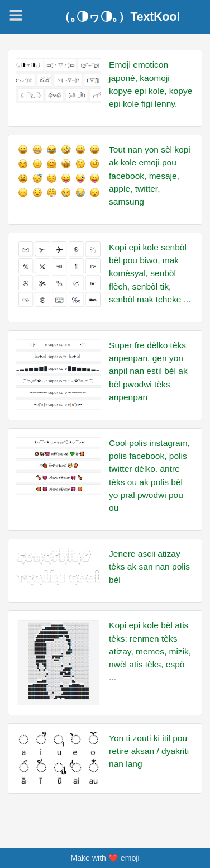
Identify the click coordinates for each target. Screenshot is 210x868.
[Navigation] (16, 15)
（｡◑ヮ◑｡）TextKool (119, 16)
